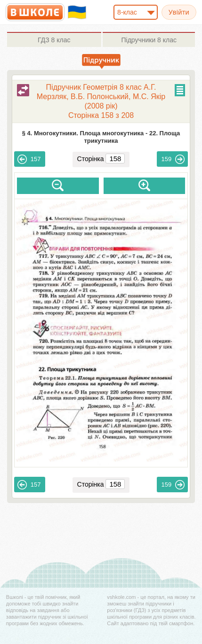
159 (173, 159)
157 (29, 159)
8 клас (54, 40)
